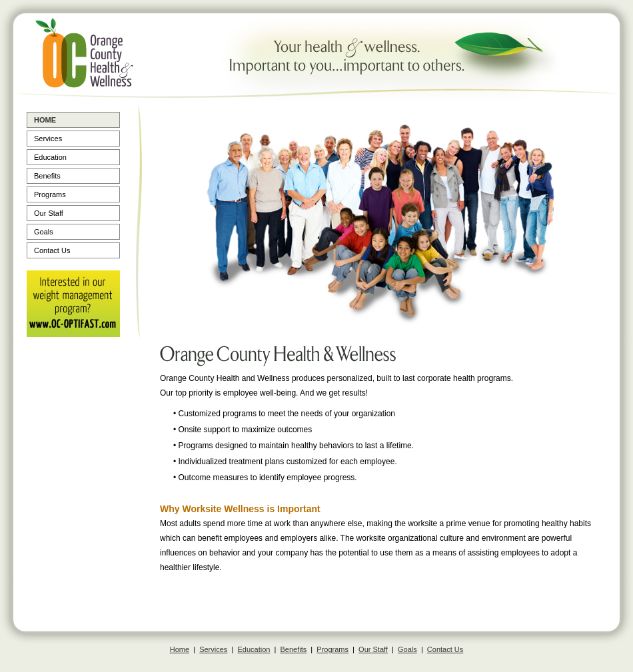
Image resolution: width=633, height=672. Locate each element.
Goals (44, 232)
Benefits (47, 176)
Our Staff (49, 213)
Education (50, 157)
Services (48, 139)
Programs (50, 194)
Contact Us (52, 250)
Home (45, 120)
